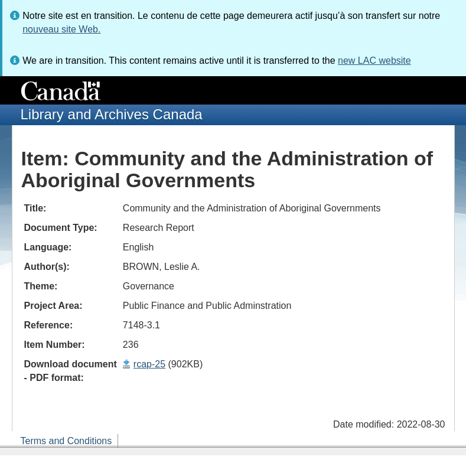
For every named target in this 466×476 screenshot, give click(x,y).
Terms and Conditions (66, 441)
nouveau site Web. (61, 29)
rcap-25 (149, 364)
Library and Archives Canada (112, 114)
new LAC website (374, 61)
